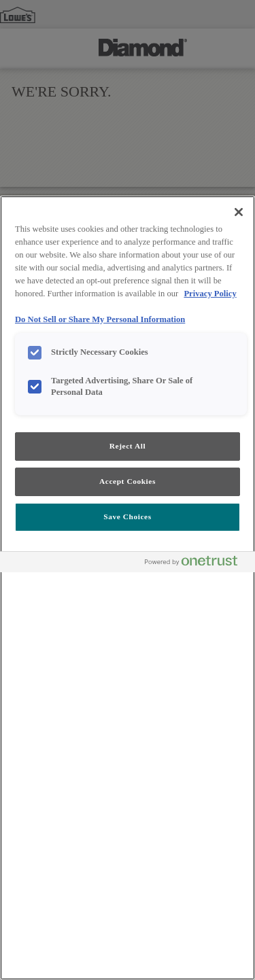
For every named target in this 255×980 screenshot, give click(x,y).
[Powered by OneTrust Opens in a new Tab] (197, 564)
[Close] (239, 212)
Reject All (128, 446)
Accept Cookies (128, 481)
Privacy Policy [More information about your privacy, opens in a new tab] (210, 294)
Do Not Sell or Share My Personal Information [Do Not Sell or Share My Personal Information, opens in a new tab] (100, 319)
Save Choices (127, 517)
